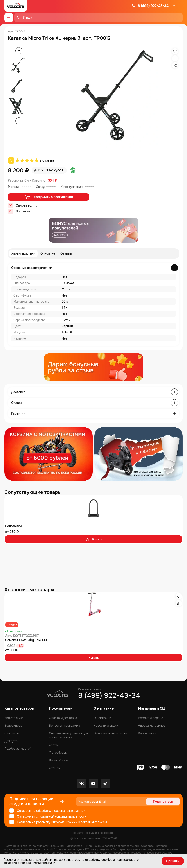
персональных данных (69, 811)
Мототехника (14, 718)
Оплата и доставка (63, 718)
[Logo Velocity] (16, 6)
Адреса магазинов (152, 726)
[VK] (82, 784)
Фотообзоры (58, 753)
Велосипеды (13, 726)
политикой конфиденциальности (62, 816)
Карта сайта (147, 733)
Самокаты (12, 733)
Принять (173, 861)
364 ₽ (52, 181)
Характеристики (23, 253)
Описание (48, 253)
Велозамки (13, 526)
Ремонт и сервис (151, 718)
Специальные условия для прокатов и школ (68, 735)
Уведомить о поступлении (49, 197)
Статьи (54, 745)
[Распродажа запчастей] (49, 454)
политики (48, 863)
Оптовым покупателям (110, 733)
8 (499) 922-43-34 (150, 6)
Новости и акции (106, 726)
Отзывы (66, 253)
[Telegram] (105, 784)
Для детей (12, 741)
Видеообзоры (59, 760)
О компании (102, 718)
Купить (94, 539)
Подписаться (163, 802)
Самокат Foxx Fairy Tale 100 (26, 640)
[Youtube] (93, 784)
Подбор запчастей (18, 749)
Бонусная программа (65, 726)
